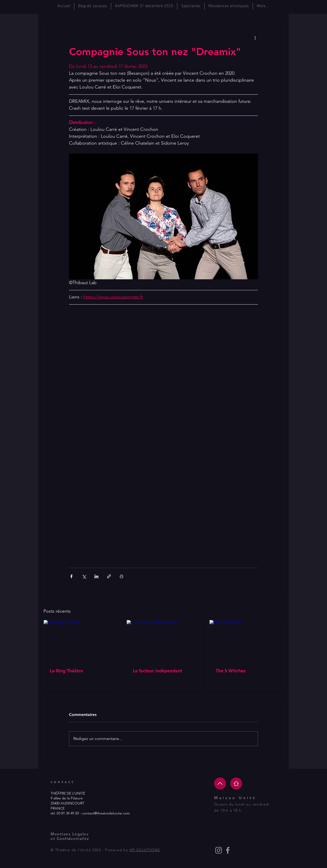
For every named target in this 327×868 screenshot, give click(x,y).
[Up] (220, 783)
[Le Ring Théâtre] (81, 641)
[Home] (236, 783)
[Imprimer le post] (121, 576)
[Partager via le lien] (109, 576)
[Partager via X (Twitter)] (84, 576)
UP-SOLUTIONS (145, 850)
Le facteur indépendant (157, 671)
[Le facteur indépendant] (164, 641)
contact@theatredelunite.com (106, 813)
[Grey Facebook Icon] (228, 850)
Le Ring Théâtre (66, 671)
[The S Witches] (246, 641)
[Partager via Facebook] (71, 576)
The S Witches (231, 671)
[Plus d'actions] (255, 37)
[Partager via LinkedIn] (96, 576)
